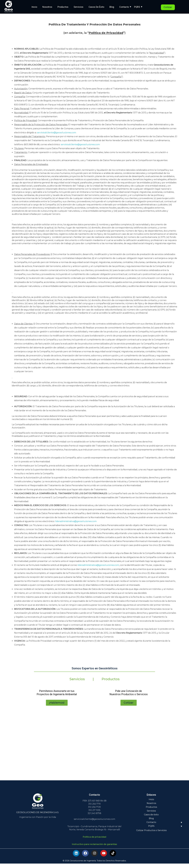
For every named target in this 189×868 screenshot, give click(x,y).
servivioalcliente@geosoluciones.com (57, 133)
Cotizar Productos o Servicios (151, 835)
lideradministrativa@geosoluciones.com (76, 521)
